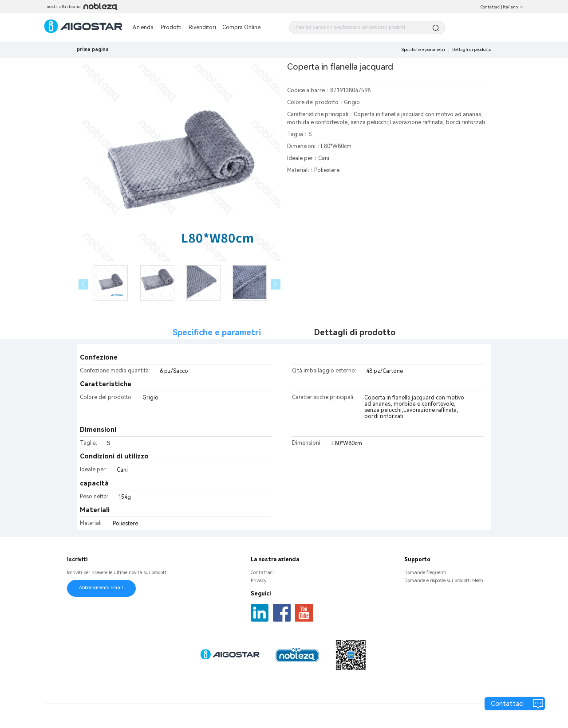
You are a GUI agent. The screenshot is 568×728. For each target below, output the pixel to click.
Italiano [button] (513, 7)
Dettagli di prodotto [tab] (355, 332)
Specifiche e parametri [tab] (217, 332)
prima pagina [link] (93, 49)
